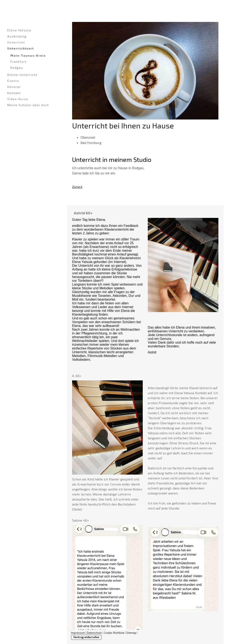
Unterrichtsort (21, 48)
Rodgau (17, 68)
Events (13, 81)
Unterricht (16, 42)
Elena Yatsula (19, 30)
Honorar (14, 87)
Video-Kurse (18, 99)
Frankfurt (19, 62)
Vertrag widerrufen (86, 637)
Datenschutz (94, 633)
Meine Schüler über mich (28, 105)
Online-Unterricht (22, 75)
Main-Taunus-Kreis (28, 55)
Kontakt (14, 93)
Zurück (77, 187)
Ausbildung (17, 36)
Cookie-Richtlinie (114, 633)
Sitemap (131, 633)
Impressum (78, 633)
